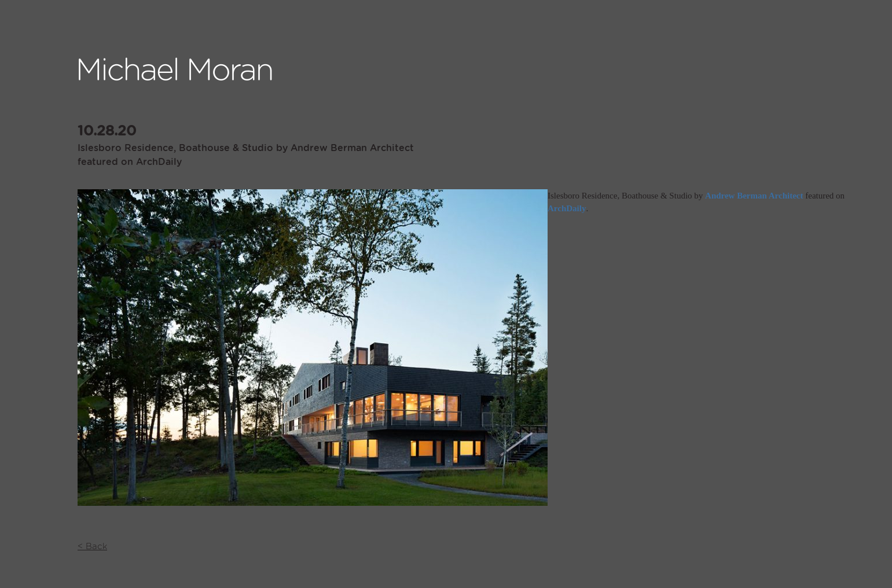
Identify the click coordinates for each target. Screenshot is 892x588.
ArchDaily (567, 208)
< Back (92, 547)
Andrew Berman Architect (754, 196)
